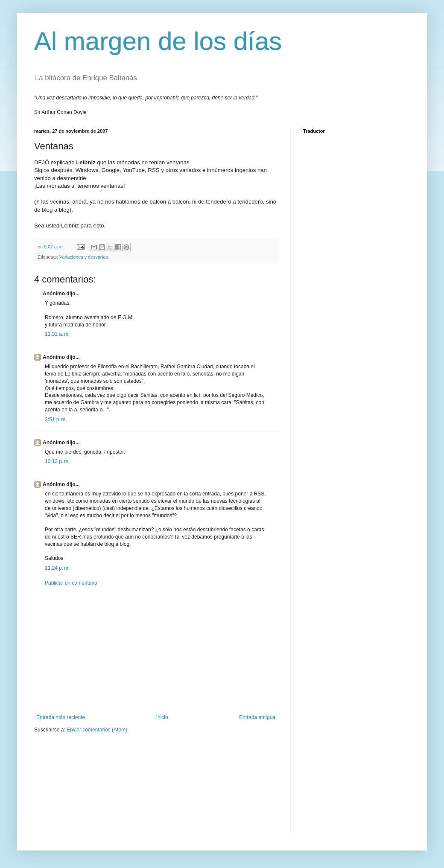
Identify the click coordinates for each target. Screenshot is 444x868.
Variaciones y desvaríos (84, 257)
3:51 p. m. (56, 419)
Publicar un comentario (71, 583)
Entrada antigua (257, 717)
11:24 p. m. (57, 568)
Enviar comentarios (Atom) (97, 730)
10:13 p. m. (57, 461)
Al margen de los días (158, 41)
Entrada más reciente (61, 717)
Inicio (162, 717)
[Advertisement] (156, 650)
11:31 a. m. (57, 334)
